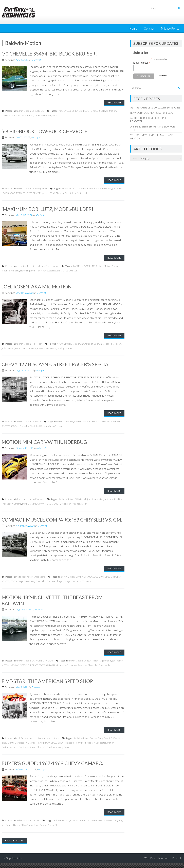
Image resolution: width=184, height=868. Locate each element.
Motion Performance (48, 266)
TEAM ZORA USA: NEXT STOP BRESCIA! (152, 113)
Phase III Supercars (47, 348)
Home (133, 28)
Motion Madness (36, 498)
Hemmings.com (28, 270)
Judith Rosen (8, 348)
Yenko (51, 830)
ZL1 (57, 830)
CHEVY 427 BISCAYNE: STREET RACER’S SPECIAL (59, 364)
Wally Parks (63, 752)
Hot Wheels (42, 270)
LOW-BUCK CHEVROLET (14, 193)
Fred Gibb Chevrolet (46, 587)
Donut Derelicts (16, 748)
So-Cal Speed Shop (32, 752)
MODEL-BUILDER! (69, 270)
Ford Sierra (14, 270)
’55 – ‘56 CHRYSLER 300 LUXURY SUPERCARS (155, 107)
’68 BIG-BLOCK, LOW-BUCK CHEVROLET (49, 131)
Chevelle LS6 (8, 115)
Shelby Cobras (65, 348)
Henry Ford (80, 748)
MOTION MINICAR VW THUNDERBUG (46, 441)
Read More (114, 102)
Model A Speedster (96, 748)
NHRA (84, 503)
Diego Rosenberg (24, 582)
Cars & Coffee (111, 743)
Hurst (78, 587)
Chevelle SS (38, 111)
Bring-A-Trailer (91, 666)
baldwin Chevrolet (86, 188)
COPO (14, 587)
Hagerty (118, 825)
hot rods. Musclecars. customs (44, 743)
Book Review (22, 743)
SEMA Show (27, 830)
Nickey (17, 830)
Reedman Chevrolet (88, 670)
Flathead (69, 748)
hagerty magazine (66, 587)
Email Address (142, 63)
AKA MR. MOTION (65, 343)
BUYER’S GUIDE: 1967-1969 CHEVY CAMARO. (54, 768)
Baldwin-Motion (23, 111)
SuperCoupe (40, 830)
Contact (149, 28)
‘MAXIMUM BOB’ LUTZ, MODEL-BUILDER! (50, 209)
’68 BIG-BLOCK (69, 188)
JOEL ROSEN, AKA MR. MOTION (38, 286)
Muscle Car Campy (25, 115)
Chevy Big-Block (40, 188)
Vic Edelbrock (50, 752)
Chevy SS (36, 421)
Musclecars (39, 582)
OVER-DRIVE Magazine (46, 115)
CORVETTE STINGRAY (42, 666)
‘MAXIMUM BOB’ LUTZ (84, 266)
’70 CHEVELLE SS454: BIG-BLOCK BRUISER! (52, 53)
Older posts (15, 846)
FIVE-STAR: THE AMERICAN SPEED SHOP (50, 686)
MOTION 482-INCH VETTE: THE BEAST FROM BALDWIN (28, 670)
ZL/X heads (104, 670)
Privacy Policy (170, 28)
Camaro (36, 825)
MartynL (37, 60)
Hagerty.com (105, 666)
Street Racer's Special (76, 193)
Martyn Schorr (55, 426)
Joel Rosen (118, 188)
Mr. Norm (87, 587)
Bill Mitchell (21, 498)
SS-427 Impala (57, 193)
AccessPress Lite (174, 863)
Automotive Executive (26, 266)
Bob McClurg (96, 743)
